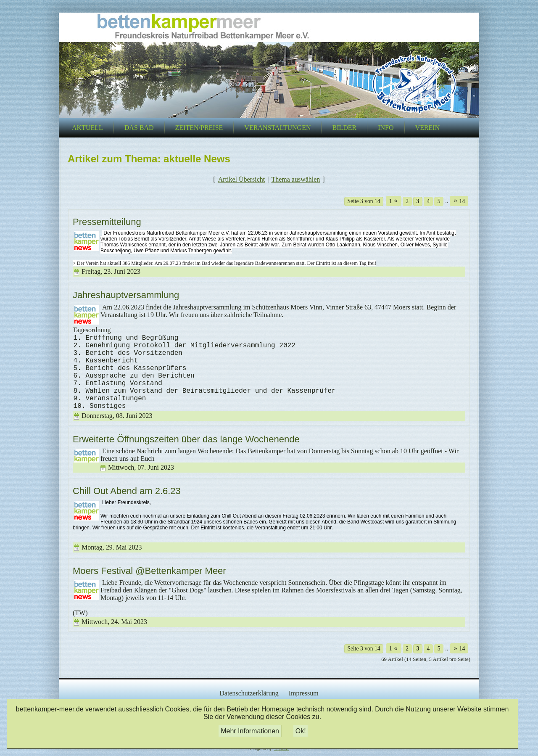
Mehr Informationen (250, 731)
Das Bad (139, 128)
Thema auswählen (295, 179)
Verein (428, 128)
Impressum (304, 693)
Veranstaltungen (277, 128)
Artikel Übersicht (242, 179)
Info (386, 128)
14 (458, 201)
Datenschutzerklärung (249, 693)
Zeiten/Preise (199, 128)
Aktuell (87, 128)
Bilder (344, 128)
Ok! (301, 731)
